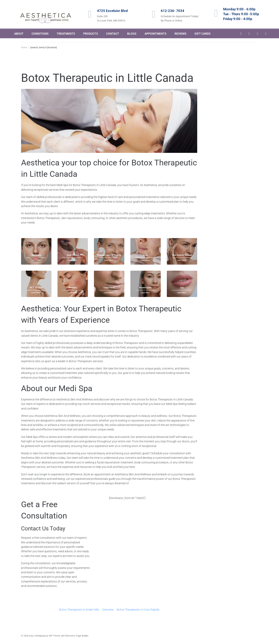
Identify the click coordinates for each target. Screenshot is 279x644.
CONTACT (113, 34)
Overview (108, 610)
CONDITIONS (40, 34)
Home (24, 47)
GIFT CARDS (203, 34)
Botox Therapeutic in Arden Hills (79, 610)
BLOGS (132, 34)
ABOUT (19, 34)
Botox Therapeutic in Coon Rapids (138, 610)
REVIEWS (180, 34)
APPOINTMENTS (155, 34)
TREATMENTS (66, 34)
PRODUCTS (91, 34)
